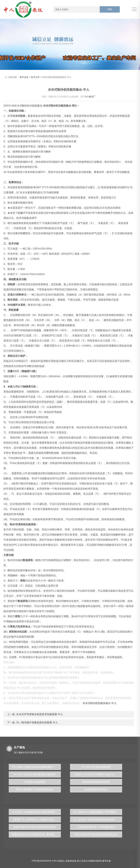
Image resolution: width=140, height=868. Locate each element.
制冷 (24, 106)
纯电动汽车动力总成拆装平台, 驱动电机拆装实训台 (36, 834)
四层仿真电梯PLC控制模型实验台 (35, 789)
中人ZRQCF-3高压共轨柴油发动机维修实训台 (98, 819)
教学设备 (24, 77)
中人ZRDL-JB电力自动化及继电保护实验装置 (36, 767)
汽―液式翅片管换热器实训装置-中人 (37, 722)
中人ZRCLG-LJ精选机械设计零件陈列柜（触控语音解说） (98, 812)
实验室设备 (71, 861)
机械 (20, 213)
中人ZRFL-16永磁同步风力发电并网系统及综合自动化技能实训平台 (36, 812)
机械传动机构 (95, 861)
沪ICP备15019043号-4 (42, 861)
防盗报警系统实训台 (96, 789)
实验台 (38, 106)
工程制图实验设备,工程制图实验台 (96, 827)
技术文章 (35, 77)
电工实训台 (82, 861)
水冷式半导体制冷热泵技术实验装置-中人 (39, 714)
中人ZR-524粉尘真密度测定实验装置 (35, 774)
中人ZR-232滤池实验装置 (96, 767)
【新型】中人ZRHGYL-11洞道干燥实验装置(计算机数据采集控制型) (36, 819)
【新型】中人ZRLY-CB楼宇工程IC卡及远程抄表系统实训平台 (98, 774)
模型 (25, 233)
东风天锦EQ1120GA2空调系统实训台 (35, 827)
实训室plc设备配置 (35, 782)
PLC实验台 (59, 861)
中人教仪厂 (90, 97)
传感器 (37, 330)
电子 (110, 213)
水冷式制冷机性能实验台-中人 (100, 703)
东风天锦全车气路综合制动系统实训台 (96, 834)
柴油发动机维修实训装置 (96, 782)
